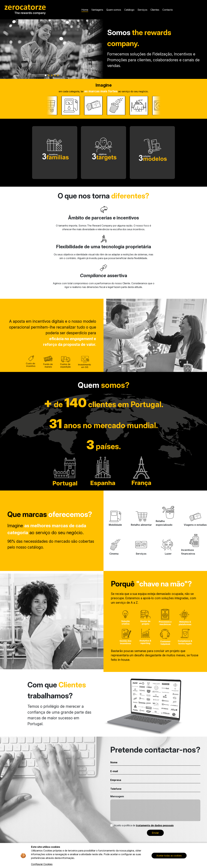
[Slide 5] (58, 75)
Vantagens (97, 10)
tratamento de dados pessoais (155, 825)
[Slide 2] (49, 75)
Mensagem (117, 796)
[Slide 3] (52, 75)
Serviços (142, 10)
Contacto (168, 10)
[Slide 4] (55, 75)
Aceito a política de (144, 825)
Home (85, 10)
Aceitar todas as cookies (169, 856)
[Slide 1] (46, 75)
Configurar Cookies (42, 864)
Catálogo (129, 10)
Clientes (155, 10)
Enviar (155, 833)
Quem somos (114, 10)
